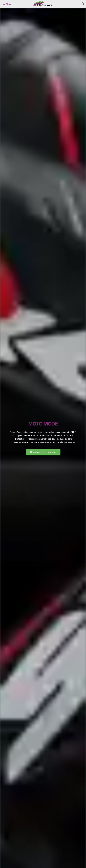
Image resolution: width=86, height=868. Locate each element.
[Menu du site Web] (6, 4)
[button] (43, 4)
